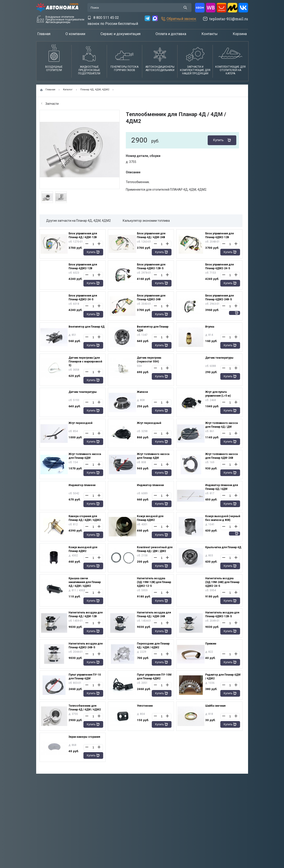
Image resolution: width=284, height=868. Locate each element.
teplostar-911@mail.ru (229, 19)
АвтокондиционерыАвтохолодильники (160, 68)
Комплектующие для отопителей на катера (230, 70)
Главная (44, 34)
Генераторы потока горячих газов (124, 68)
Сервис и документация (120, 34)
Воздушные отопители (54, 68)
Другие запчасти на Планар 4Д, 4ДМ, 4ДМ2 (78, 221)
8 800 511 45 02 (106, 18)
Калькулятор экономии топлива (146, 221)
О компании (75, 34)
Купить (218, 140)
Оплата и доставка (171, 34)
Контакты (210, 34)
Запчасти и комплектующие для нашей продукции (195, 70)
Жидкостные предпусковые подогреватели (89, 70)
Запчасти (50, 104)
